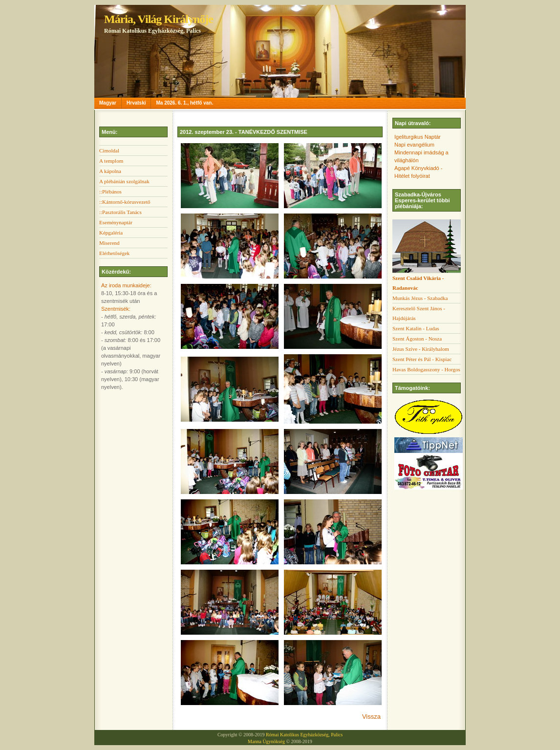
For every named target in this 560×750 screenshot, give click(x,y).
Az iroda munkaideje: (126, 285)
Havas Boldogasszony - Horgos (426, 369)
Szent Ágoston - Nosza (417, 339)
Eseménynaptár (116, 222)
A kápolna (110, 171)
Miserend (109, 243)
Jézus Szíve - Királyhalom (421, 349)
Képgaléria (111, 233)
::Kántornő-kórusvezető (125, 202)
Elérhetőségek (114, 253)
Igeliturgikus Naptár (418, 137)
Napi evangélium (414, 145)
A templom (111, 161)
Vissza (371, 717)
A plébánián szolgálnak (124, 181)
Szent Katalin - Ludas (416, 328)
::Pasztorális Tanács (120, 212)
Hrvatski (136, 103)
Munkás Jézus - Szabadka (420, 298)
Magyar (108, 103)
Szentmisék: (116, 309)
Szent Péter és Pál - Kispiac (422, 359)
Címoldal (109, 150)
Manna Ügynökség (266, 741)
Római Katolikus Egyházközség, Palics (304, 735)
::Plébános (110, 192)
